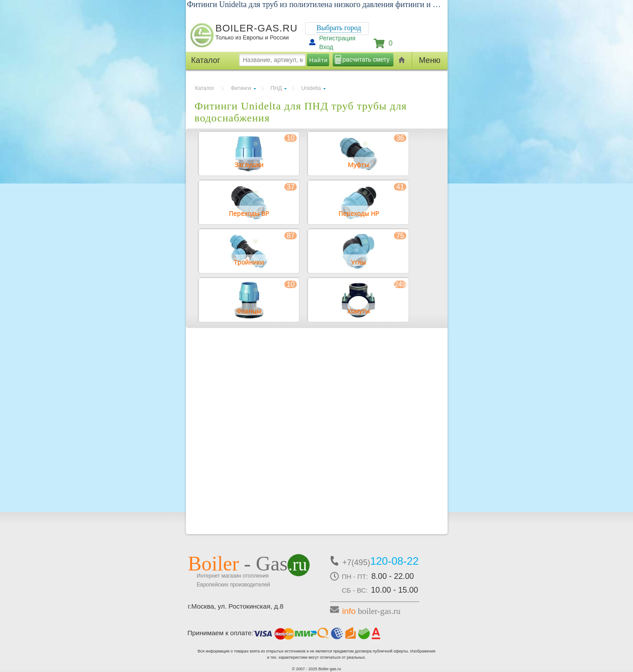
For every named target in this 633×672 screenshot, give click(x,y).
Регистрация (338, 38)
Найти (318, 60)
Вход (326, 47)
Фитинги (241, 88)
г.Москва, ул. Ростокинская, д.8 (236, 606)
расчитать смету (366, 59)
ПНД (276, 88)
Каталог (205, 88)
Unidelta (311, 88)
